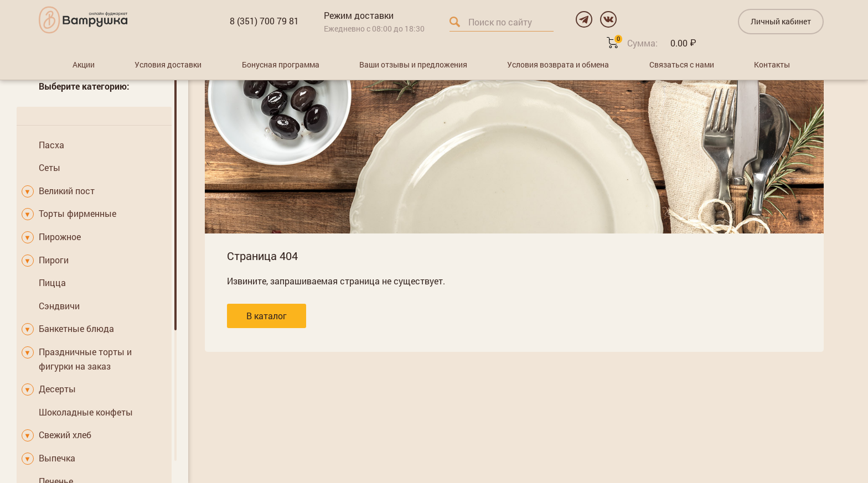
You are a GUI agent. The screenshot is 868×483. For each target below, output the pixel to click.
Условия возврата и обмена (558, 64)
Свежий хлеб (65, 435)
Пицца (52, 282)
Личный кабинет (781, 21)
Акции (84, 64)
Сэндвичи (59, 306)
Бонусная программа (281, 64)
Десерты (57, 389)
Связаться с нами (682, 64)
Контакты (772, 64)
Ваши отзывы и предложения (413, 64)
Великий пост (67, 191)
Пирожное (60, 237)
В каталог (267, 316)
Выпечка (57, 458)
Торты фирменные (77, 213)
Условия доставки (168, 64)
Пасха (51, 145)
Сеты (50, 167)
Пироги (54, 260)
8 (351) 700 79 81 (264, 21)
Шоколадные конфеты (86, 412)
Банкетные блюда (76, 328)
